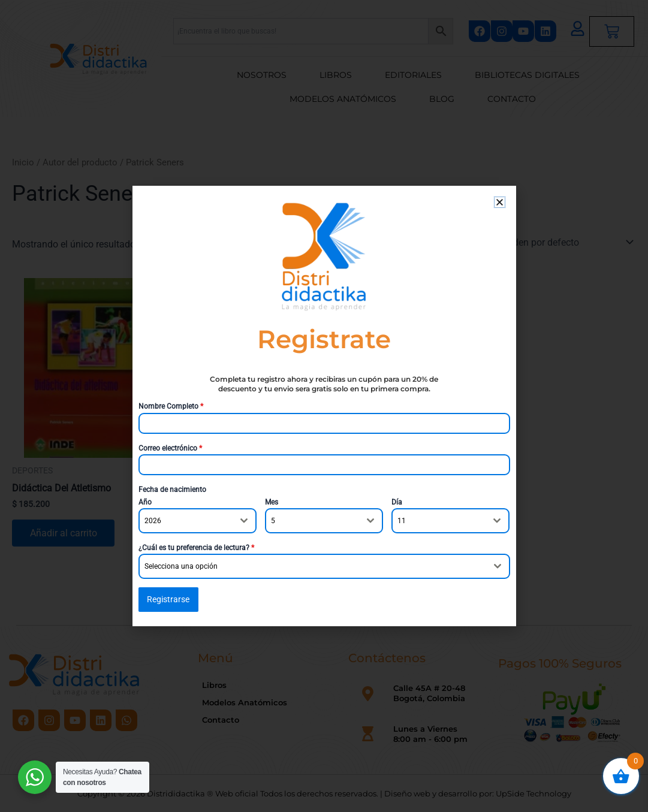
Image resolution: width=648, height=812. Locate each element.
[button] (500, 202)
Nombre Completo (171, 406)
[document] (324, 406)
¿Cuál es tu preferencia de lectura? (196, 548)
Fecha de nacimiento (172, 490)
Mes (272, 502)
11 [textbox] (402, 521)
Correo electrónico (170, 448)
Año (145, 502)
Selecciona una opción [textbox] (181, 566)
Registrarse (168, 599)
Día (397, 502)
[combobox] (198, 521)
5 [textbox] (273, 521)
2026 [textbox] (153, 521)
